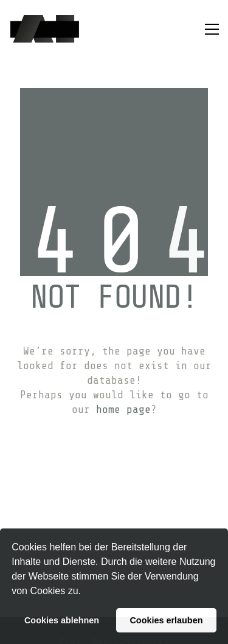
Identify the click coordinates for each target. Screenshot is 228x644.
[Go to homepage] (45, 29)
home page (123, 409)
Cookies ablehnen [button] (62, 620)
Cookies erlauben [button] (166, 620)
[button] (85, 592)
